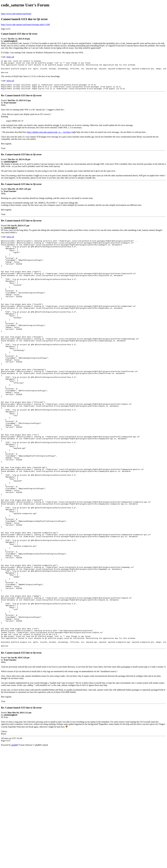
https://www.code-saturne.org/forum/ (16, 14)
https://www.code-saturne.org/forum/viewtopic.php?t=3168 (25, 25)
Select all (10, 57)
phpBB (14, 830)
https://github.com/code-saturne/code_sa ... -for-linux (49, 136)
